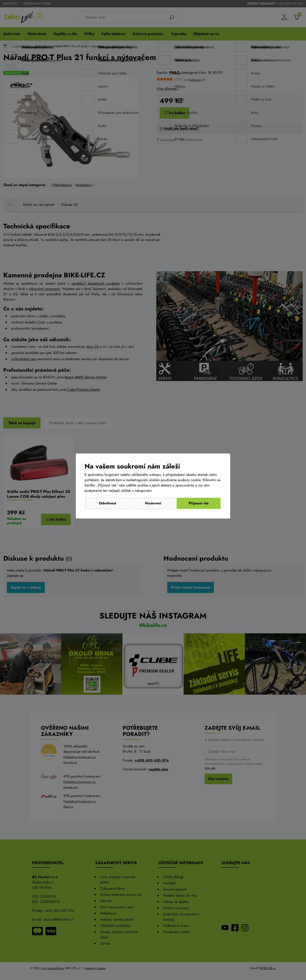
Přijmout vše (199, 503)
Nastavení (153, 503)
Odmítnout (107, 503)
